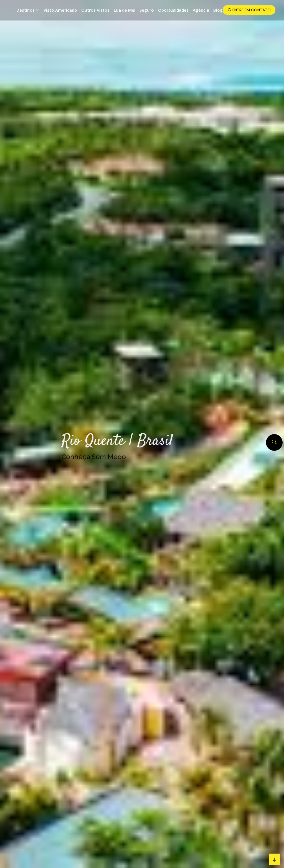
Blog (218, 10)
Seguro (147, 10)
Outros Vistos (95, 10)
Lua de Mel (125, 10)
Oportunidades (173, 10)
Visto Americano (60, 10)
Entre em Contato (249, 10)
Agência (201, 10)
